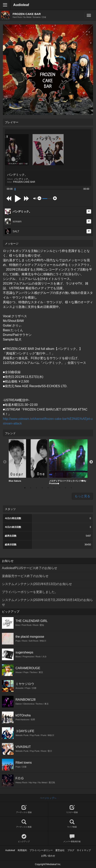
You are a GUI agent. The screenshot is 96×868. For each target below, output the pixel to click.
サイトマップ (84, 850)
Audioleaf (21, 5)
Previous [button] (5, 462)
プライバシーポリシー (41, 850)
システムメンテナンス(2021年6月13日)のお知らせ (37, 584)
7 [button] (60, 488)
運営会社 (60, 850)
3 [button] (36, 488)
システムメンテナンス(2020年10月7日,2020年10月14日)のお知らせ (47, 602)
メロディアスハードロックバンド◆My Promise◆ (68, 462)
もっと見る (82, 496)
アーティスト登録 (24, 809)
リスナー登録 (72, 809)
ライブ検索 (72, 824)
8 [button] (66, 488)
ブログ (71, 850)
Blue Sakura (28, 461)
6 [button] (54, 488)
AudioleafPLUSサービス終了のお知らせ (30, 568)
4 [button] (42, 488)
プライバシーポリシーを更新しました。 (30, 592)
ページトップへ (48, 798)
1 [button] (25, 488)
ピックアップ (24, 838)
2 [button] (31, 488)
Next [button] (91, 462)
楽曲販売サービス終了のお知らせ (25, 576)
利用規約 (22, 850)
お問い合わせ (48, 856)
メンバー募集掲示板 (72, 838)
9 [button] (71, 488)
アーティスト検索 (24, 824)
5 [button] (48, 488)
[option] (28, 461)
